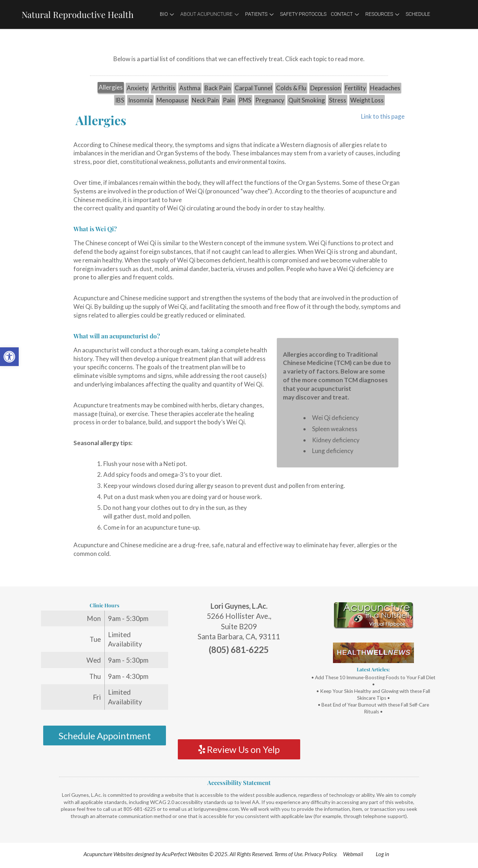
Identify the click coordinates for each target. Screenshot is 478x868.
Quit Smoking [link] (307, 100)
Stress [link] (338, 100)
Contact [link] (345, 14)
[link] (9, 357)
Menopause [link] (172, 100)
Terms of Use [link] (288, 854)
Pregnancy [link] (270, 100)
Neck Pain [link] (205, 100)
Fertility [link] (355, 88)
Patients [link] (259, 14)
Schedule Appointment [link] (105, 736)
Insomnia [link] (140, 100)
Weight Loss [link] (367, 100)
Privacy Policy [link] (320, 854)
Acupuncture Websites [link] (109, 854)
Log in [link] (382, 854)
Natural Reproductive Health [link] (78, 14)
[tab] (111, 88)
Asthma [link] (190, 88)
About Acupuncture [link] (209, 14)
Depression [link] (326, 88)
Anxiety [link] (137, 88)
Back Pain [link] (218, 88)
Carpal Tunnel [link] (253, 88)
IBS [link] (120, 100)
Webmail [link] (353, 854)
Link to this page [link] (383, 116)
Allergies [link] (111, 87)
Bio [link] (167, 14)
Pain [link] (229, 100)
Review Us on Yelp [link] (239, 749)
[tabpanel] (239, 338)
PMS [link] (245, 100)
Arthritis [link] (164, 88)
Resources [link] (382, 14)
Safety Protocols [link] (303, 14)
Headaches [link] (385, 88)
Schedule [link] (418, 14)
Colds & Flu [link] (291, 88)
